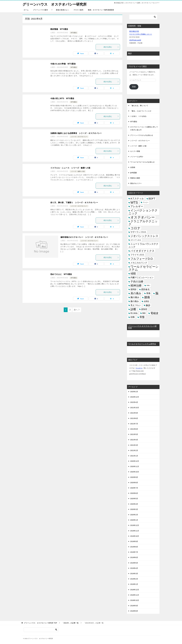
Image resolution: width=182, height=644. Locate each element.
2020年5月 (134, 499)
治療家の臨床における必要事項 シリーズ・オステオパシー (76, 133)
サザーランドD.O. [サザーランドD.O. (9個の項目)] (138, 232)
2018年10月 (135, 600)
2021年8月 (134, 418)
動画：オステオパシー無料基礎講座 (101, 10)
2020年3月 (134, 509)
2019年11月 (135, 531)
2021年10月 (135, 408)
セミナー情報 (135, 151)
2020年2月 (134, 515)
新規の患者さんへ (62, 10)
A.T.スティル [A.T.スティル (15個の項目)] (137, 199)
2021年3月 (134, 445)
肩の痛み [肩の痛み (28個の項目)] (136, 293)
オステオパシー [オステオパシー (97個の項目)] (143, 217)
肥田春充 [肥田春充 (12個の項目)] (145, 289)
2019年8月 (134, 547)
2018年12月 (135, 590)
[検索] (143, 17)
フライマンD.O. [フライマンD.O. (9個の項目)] (137, 255)
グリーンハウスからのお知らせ (142, 135)
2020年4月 (134, 504)
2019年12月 (135, 525)
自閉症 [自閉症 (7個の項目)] (146, 301)
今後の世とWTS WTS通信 (62, 98)
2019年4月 (134, 568)
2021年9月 (134, 413)
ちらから (139, 368)
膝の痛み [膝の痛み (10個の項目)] (135, 301)
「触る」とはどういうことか (141, 111)
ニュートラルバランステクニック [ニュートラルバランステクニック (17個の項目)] (143, 245)
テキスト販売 (78, 10)
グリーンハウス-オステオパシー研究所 (142, 327)
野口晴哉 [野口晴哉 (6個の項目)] (134, 313)
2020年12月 (135, 461)
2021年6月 (134, 429)
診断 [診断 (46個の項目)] (133, 309)
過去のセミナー (136, 183)
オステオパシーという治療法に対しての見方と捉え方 (144, 128)
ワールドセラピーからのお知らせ (142, 162)
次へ (76, 310)
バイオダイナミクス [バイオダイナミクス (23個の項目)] (142, 251)
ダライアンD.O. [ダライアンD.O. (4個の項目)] (136, 240)
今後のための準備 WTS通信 (63, 64)
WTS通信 (74, 33)
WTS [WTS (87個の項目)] (134, 203)
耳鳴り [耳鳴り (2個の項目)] (148, 285)
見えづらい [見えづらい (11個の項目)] (136, 305)
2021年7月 (134, 424)
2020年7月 (134, 488)
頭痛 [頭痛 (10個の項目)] (133, 317)
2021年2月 (134, 450)
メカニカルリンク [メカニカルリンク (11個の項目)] (139, 263)
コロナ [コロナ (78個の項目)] (136, 228)
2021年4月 (134, 440)
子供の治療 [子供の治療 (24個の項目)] (137, 282)
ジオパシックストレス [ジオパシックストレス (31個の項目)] (144, 236)
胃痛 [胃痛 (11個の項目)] (148, 293)
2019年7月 (134, 552)
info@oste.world (135, 40)
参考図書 (133, 173)
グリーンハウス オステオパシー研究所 (55, 4)
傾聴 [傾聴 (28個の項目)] (133, 274)
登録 (134, 87)
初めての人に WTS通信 (61, 274)
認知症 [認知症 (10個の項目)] (144, 309)
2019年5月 (134, 563)
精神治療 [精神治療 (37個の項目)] (136, 285)
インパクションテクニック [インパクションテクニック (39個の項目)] (143, 212)
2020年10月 (135, 472)
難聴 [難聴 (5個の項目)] (144, 313)
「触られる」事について (139, 106)
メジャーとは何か (137, 157)
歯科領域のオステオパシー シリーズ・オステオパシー (84, 237)
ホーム (26, 10)
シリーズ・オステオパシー (79, 137)
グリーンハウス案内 (41, 10)
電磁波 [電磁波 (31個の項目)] (154, 313)
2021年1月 (134, 456)
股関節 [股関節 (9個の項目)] (133, 289)
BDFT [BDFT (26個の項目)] (152, 199)
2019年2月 (134, 579)
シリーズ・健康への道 (78, 171)
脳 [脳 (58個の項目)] (157, 293)
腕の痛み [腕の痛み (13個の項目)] (135, 297)
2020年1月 (134, 520)
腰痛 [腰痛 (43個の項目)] (147, 297)
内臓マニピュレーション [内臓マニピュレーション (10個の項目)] (142, 277)
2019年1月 (134, 584)
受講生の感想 (135, 178)
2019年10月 (135, 536)
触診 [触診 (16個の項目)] (148, 305)
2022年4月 (134, 402)
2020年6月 (134, 493)
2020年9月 (134, 477)
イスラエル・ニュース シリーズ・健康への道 (70, 168)
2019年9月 (134, 541)
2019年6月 (134, 557)
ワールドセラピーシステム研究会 (142, 344)
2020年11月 (135, 466)
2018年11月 (135, 595)
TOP (41, 623)
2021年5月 (134, 434)
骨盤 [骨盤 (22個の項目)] (142, 317)
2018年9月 (134, 606)
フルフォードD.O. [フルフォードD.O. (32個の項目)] (142, 259)
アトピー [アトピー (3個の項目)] (146, 202)
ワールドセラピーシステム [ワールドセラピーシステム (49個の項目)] (143, 268)
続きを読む (111, 47)
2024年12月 (135, 397)
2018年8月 (134, 611)
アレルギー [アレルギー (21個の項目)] (137, 206)
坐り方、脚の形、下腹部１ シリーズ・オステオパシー (74, 203)
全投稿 (133, 167)
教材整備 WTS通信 (59, 29)
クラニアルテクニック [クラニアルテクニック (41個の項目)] (143, 223)
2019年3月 (134, 574)
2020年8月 (134, 483)
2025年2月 (134, 392)
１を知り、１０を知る (138, 116)
